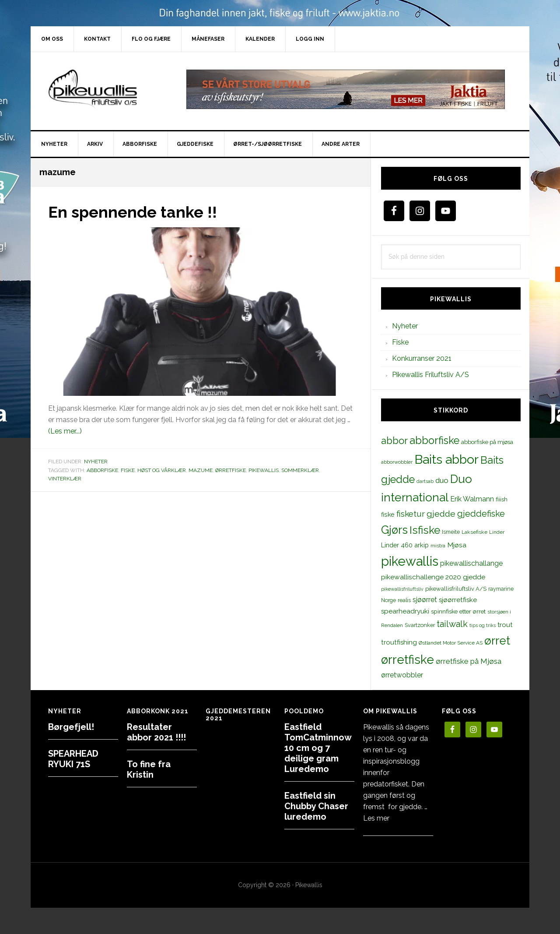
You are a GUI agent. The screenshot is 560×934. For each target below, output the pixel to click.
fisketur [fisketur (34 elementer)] (411, 514)
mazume (201, 470)
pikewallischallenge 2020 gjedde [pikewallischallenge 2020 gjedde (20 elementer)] (433, 577)
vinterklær (65, 479)
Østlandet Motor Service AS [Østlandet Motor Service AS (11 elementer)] (451, 643)
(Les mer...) (65, 431)
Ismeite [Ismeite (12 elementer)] (451, 532)
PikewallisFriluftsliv (105, 89)
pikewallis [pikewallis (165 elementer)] (410, 561)
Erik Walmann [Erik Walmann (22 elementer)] (472, 499)
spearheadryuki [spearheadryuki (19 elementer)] (405, 611)
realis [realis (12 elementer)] (404, 600)
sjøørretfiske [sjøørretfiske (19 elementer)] (458, 600)
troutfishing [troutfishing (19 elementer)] (399, 642)
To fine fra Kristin (149, 769)
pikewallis (264, 470)
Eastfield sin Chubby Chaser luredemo (316, 806)
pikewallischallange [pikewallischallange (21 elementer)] (471, 563)
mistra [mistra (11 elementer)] (438, 546)
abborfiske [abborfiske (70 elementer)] (434, 441)
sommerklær (300, 470)
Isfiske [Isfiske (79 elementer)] (425, 530)
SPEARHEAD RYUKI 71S (73, 759)
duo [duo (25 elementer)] (442, 480)
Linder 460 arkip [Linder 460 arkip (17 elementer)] (405, 545)
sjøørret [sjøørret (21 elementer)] (425, 600)
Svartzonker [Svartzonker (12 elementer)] (420, 625)
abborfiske (102, 470)
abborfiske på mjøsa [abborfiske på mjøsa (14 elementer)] (487, 442)
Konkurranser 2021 (422, 358)
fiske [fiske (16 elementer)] (388, 515)
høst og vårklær (162, 470)
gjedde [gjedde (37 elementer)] (441, 514)
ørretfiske (231, 470)
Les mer (376, 818)
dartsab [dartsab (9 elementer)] (425, 481)
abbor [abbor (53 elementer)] (394, 441)
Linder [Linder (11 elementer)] (497, 532)
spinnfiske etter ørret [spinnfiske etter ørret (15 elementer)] (458, 611)
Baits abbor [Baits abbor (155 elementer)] (446, 459)
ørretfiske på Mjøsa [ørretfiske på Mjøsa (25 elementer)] (469, 661)
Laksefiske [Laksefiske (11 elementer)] (474, 532)
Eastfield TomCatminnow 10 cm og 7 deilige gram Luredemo (318, 748)
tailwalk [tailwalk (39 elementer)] (452, 624)
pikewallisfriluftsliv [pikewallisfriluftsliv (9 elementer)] (402, 589)
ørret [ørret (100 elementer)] (497, 641)
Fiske (400, 342)
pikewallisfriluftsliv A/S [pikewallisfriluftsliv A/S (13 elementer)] (456, 589)
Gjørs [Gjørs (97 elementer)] (394, 530)
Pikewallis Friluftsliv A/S (430, 375)
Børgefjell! (71, 727)
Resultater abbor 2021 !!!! (156, 732)
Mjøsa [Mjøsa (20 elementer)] (457, 545)
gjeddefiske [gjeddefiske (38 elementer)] (481, 514)
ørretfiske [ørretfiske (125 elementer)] (408, 659)
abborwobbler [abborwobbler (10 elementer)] (397, 462)
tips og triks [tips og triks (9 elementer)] (483, 625)
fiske (128, 470)
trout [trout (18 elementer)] (505, 625)
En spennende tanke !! (133, 212)
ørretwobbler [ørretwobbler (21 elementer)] (402, 675)
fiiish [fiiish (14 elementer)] (502, 499)
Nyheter (96, 462)
